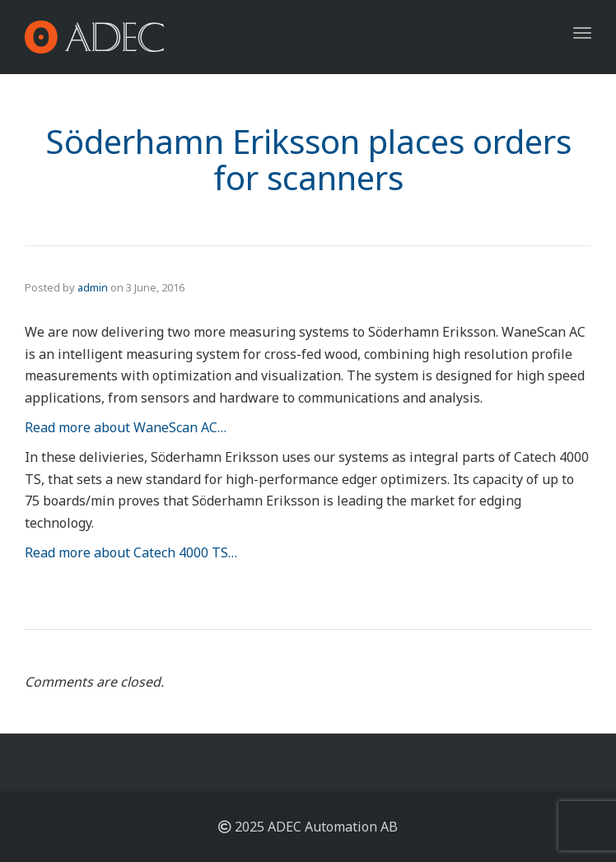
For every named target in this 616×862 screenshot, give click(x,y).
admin (93, 287)
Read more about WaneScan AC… (126, 427)
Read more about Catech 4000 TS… (131, 552)
